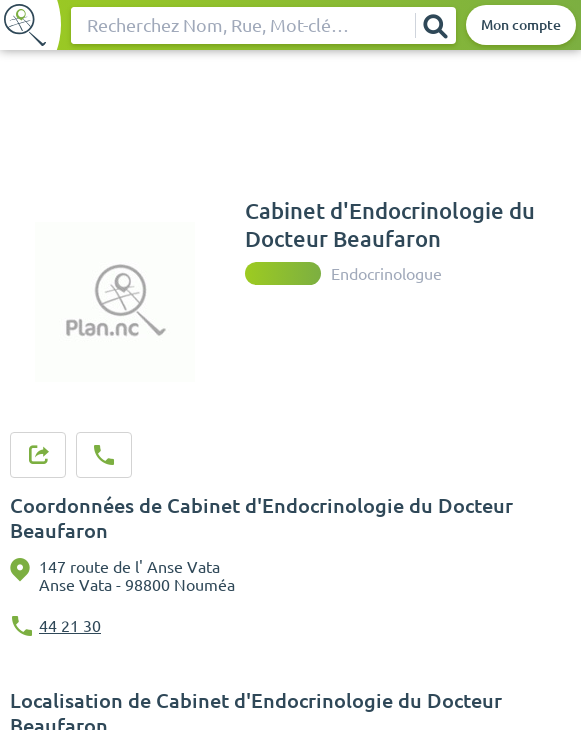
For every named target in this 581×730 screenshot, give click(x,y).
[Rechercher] (435, 25)
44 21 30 (70, 626)
